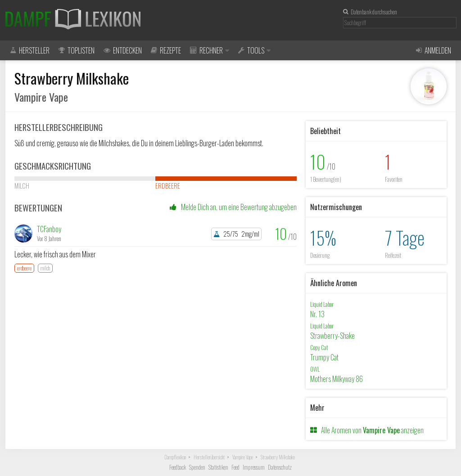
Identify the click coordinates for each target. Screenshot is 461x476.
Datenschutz (280, 467)
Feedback (178, 467)
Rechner (210, 50)
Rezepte (166, 50)
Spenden (197, 467)
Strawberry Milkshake (278, 457)
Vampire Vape (243, 457)
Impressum (254, 467)
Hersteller (30, 50)
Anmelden (434, 50)
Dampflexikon (175, 457)
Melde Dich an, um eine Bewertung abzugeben (233, 207)
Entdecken (123, 50)
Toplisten (77, 50)
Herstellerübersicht (209, 457)
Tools (254, 50)
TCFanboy (49, 229)
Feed (235, 467)
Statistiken (218, 467)
